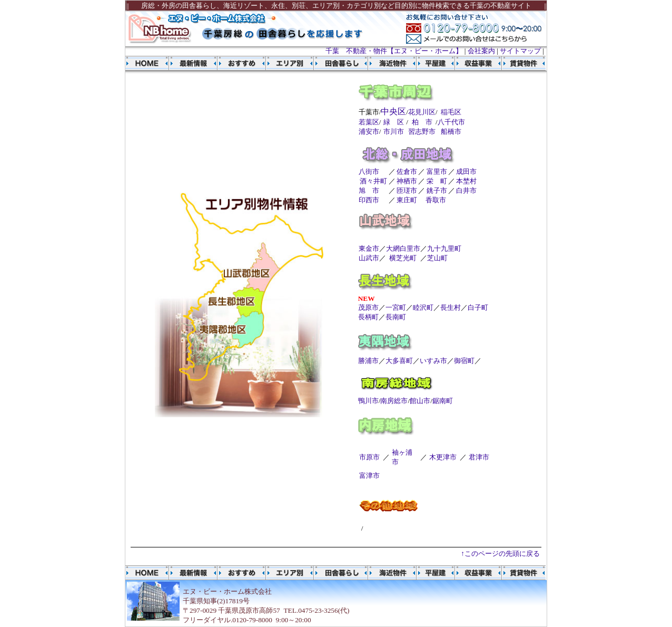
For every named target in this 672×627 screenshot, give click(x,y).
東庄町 (407, 200)
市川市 (394, 131)
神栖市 (407, 181)
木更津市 (443, 457)
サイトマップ (520, 51)
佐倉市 (407, 172)
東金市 (369, 248)
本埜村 (466, 181)
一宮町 (396, 307)
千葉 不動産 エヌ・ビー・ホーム (147, 63)
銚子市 (437, 190)
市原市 (369, 457)
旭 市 (369, 190)
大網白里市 (403, 248)
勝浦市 (368, 361)
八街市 (369, 172)
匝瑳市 (407, 190)
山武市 (369, 258)
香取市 (436, 200)
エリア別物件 (290, 63)
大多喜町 (399, 361)
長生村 (451, 307)
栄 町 (437, 181)
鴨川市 (368, 401)
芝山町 (437, 258)
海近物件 (385, 63)
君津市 (479, 457)
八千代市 (451, 122)
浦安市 (369, 131)
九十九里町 (444, 248)
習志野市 (422, 131)
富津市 (369, 476)
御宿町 (464, 361)
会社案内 (481, 51)
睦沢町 (423, 307)
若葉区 (369, 122)
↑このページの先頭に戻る (500, 553)
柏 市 (422, 122)
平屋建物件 (431, 63)
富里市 (437, 172)
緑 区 (394, 122)
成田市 (466, 172)
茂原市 (368, 307)
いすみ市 (433, 361)
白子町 (478, 307)
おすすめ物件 (242, 63)
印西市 (369, 200)
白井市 (466, 190)
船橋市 (451, 131)
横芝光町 (403, 258)
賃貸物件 (521, 63)
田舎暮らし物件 (336, 63)
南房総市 (394, 401)
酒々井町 (373, 181)
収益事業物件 (474, 63)
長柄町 (368, 317)
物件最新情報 (193, 63)
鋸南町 (443, 401)
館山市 (420, 401)
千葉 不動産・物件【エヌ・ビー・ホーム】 (394, 51)
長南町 (396, 317)
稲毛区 (451, 112)
